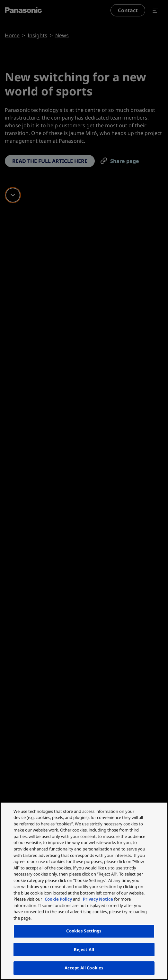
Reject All (84, 949)
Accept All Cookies (84, 968)
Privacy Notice (98, 899)
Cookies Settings (84, 931)
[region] (84, 891)
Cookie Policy (58, 899)
